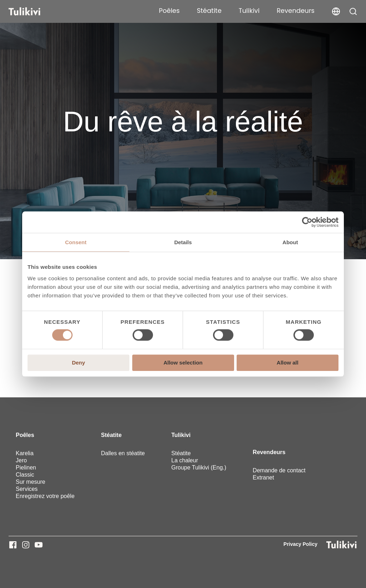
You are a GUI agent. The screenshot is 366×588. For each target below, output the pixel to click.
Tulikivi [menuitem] (181, 435)
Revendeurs (296, 11)
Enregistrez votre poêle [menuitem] (45, 496)
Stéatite (209, 11)
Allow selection (183, 363)
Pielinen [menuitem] (26, 468)
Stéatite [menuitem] (112, 435)
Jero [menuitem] (21, 460)
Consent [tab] (76, 242)
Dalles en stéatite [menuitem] (123, 453)
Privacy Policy (300, 544)
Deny (78, 363)
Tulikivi (249, 11)
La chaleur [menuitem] (185, 460)
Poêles (169, 11)
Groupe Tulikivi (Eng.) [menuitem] (199, 468)
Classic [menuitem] (25, 475)
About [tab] (290, 242)
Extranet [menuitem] (263, 478)
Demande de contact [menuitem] (279, 470)
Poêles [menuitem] (25, 435)
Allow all (288, 363)
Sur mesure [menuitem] (31, 482)
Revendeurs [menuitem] (269, 452)
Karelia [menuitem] (25, 453)
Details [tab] (183, 242)
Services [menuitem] (27, 489)
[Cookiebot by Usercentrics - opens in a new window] (307, 222)
